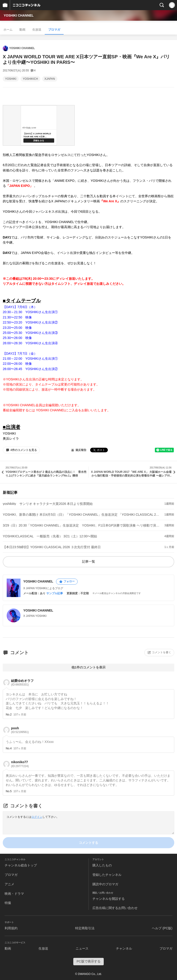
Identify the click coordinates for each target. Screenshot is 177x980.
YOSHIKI (11, 79)
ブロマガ (54, 30)
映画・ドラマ (14, 894)
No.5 (9, 791)
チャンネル (124, 948)
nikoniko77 (20, 764)
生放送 (37, 30)
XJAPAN (50, 79)
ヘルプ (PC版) (162, 928)
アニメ (9, 884)
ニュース (82, 948)
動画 (22, 30)
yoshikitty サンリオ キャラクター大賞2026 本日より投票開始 (48, 504)
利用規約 (11, 928)
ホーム (8, 30)
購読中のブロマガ (105, 884)
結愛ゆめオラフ (22, 683)
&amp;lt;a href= (39, 125)
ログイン (37, 817)
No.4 (9, 748)
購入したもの (102, 865)
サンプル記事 (55, 593)
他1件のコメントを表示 (88, 667)
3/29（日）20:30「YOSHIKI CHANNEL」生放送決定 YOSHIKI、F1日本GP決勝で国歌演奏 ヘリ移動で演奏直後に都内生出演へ (81, 525)
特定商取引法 (85, 928)
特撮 (8, 903)
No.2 (9, 715)
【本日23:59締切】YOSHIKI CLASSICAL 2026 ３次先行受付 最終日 (52, 547)
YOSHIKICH (30, 79)
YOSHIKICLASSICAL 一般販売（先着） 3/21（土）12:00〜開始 (50, 536)
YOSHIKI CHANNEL (19, 15)
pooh (20, 730)
